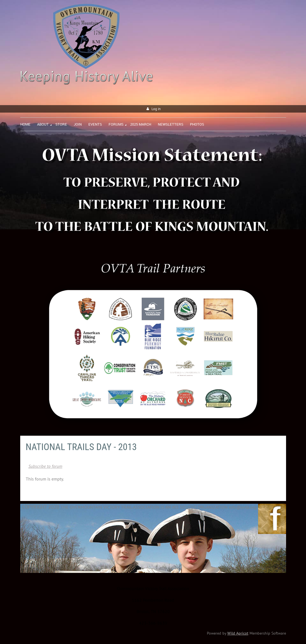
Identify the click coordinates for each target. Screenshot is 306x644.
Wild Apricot (238, 633)
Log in (156, 109)
